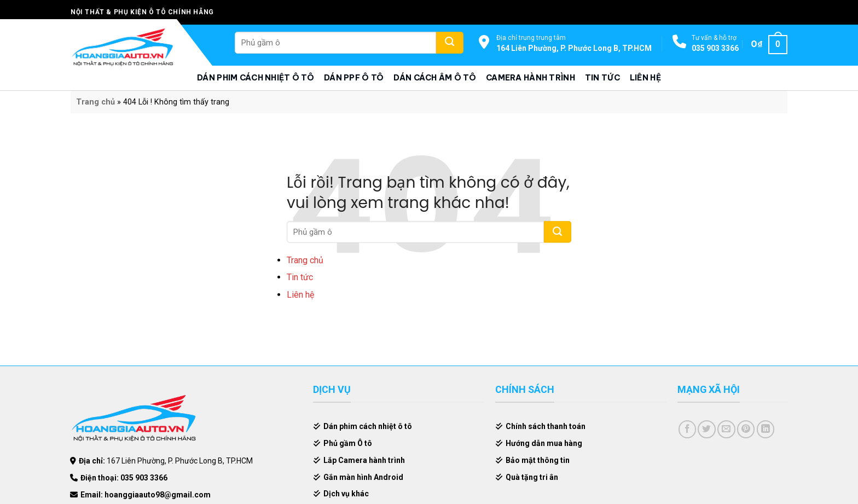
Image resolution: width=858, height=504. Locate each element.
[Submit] (450, 43)
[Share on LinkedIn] (766, 429)
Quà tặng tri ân (532, 477)
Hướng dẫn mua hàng (544, 443)
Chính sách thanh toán (546, 426)
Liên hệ (645, 78)
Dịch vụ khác (346, 494)
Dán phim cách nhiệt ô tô (256, 78)
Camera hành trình (531, 78)
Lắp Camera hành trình (364, 460)
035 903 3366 (715, 48)
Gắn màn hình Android (363, 477)
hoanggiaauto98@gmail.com (158, 495)
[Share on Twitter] (707, 429)
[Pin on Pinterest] (746, 429)
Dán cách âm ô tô (435, 78)
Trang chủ (95, 102)
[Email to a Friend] (726, 429)
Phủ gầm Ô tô (348, 443)
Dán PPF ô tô (354, 78)
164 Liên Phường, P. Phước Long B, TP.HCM (574, 48)
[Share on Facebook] (688, 429)
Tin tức (602, 78)
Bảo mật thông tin (538, 460)
